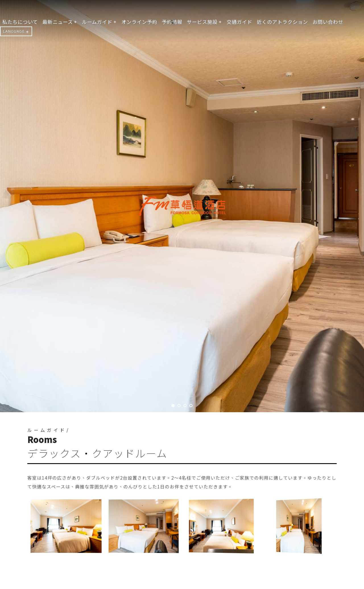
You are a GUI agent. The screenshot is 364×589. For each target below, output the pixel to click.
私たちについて (20, 22)
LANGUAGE (14, 31)
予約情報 (172, 22)
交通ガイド (239, 22)
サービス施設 (202, 22)
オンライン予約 (139, 22)
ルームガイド (97, 22)
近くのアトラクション (282, 22)
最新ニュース (58, 22)
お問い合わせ (328, 22)
